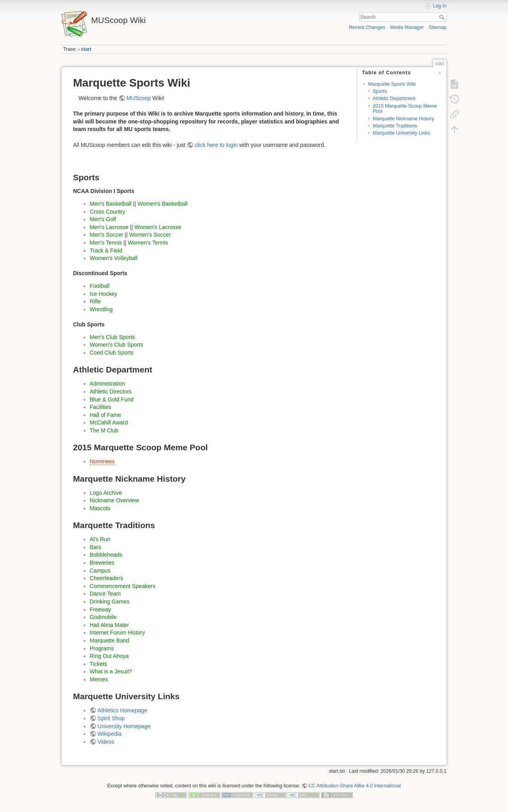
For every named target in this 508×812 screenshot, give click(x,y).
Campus (100, 571)
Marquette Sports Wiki (392, 84)
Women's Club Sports (116, 345)
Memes (99, 679)
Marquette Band (110, 640)
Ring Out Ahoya (109, 656)
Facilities (100, 407)
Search (443, 17)
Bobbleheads (106, 555)
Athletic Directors (111, 392)
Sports (380, 91)
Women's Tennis (148, 243)
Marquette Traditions (395, 126)
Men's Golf (103, 219)
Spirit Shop (111, 718)
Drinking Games (110, 602)
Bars (95, 547)
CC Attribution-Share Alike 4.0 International (355, 786)
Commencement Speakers (123, 586)
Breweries (102, 563)
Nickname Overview (114, 500)
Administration (107, 384)
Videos (106, 742)
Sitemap (438, 27)
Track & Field (106, 251)
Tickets (98, 664)
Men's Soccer (106, 235)
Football (100, 286)
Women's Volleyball (114, 258)
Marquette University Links (401, 133)
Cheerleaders (106, 578)
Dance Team (105, 594)
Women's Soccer (150, 235)
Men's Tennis (106, 243)
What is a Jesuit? (111, 671)
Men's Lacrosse (109, 227)
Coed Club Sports (112, 353)
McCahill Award (109, 422)
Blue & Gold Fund (112, 399)
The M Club (104, 430)
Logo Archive (106, 493)
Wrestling (101, 309)
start (86, 49)
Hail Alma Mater (109, 625)
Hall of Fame (105, 415)
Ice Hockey (103, 294)
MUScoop (139, 98)
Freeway (100, 609)
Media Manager (407, 27)
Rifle (95, 301)
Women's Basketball (162, 204)
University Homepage (124, 726)
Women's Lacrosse (158, 227)
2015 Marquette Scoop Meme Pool (405, 109)
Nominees (102, 461)
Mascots (100, 508)
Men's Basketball (111, 204)
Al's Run (100, 539)
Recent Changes (367, 27)
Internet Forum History (117, 633)
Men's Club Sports (112, 337)
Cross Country (107, 212)
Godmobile (103, 617)
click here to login (216, 145)
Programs (102, 648)
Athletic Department (394, 98)
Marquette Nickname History (403, 119)
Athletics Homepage (122, 710)
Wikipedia (110, 734)
